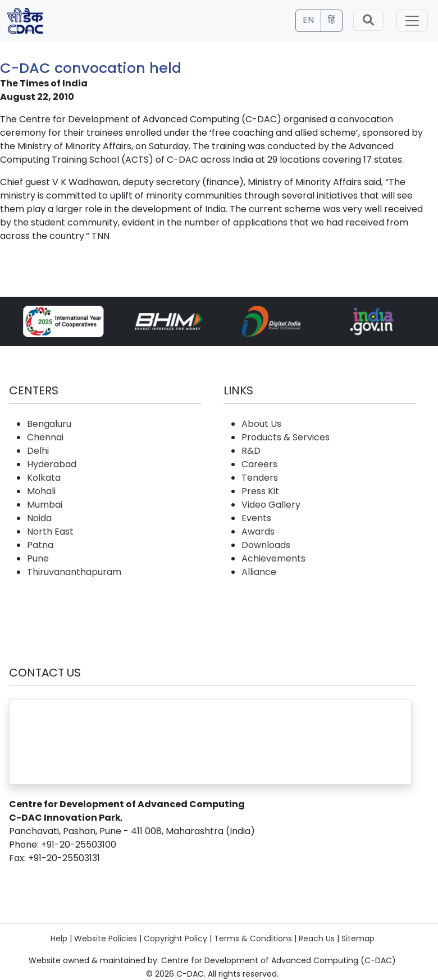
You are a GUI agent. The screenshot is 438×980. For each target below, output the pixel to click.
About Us (261, 424)
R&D (251, 451)
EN (308, 20)
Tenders (260, 478)
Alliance (259, 572)
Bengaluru (49, 424)
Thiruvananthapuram (74, 572)
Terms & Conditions (253, 938)
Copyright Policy (175, 938)
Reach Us (317, 938)
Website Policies (106, 938)
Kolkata (44, 478)
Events (256, 518)
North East (50, 532)
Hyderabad (52, 464)
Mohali (41, 491)
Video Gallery (271, 505)
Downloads (266, 545)
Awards (258, 532)
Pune (38, 558)
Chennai (45, 437)
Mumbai (45, 505)
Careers (259, 464)
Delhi (38, 451)
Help (59, 938)
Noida (39, 518)
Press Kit (260, 491)
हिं (332, 20)
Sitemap (358, 938)
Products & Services (286, 437)
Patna (40, 545)
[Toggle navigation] (412, 21)
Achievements (273, 558)
